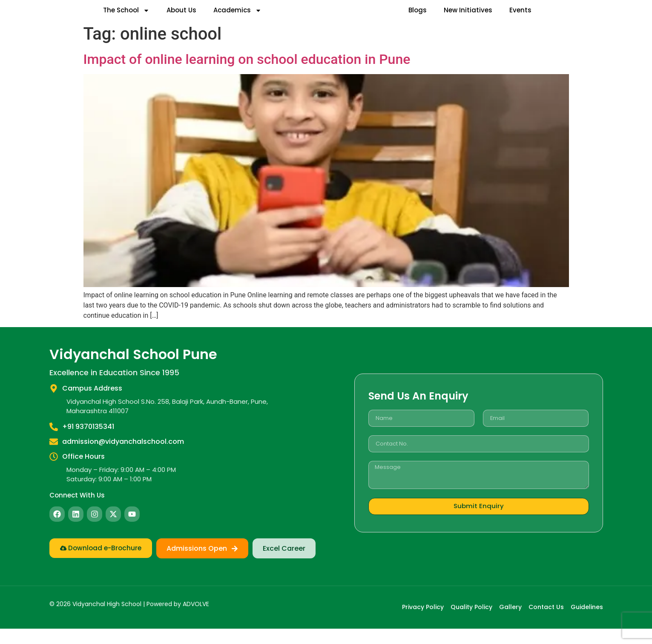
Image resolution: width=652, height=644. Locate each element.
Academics (237, 18)
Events (520, 18)
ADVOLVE (196, 620)
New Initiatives (468, 18)
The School (126, 18)
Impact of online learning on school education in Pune (247, 75)
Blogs (418, 18)
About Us (181, 18)
